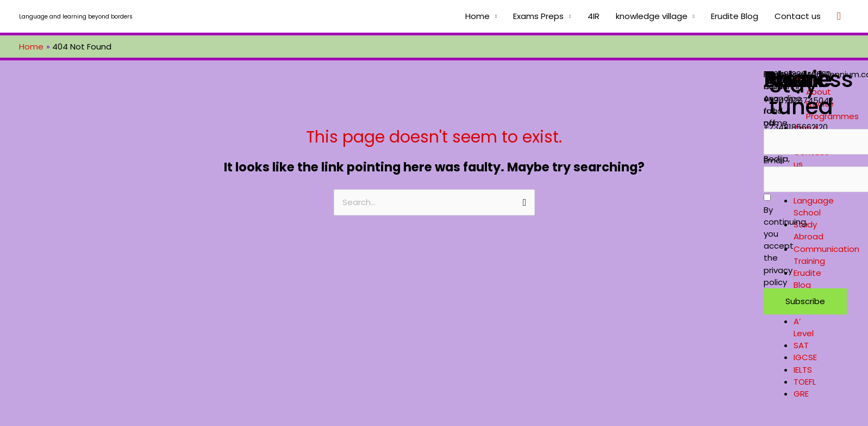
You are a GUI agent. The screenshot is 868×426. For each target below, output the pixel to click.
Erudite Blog (735, 16)
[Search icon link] (839, 16)
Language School (814, 206)
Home (477, 16)
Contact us (798, 16)
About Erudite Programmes (832, 104)
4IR (594, 16)
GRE (801, 394)
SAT (801, 345)
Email (774, 160)
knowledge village (652, 16)
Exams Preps (538, 16)
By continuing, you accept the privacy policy (786, 241)
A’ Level (804, 327)
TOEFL (805, 382)
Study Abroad (808, 230)
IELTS (803, 370)
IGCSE (805, 357)
